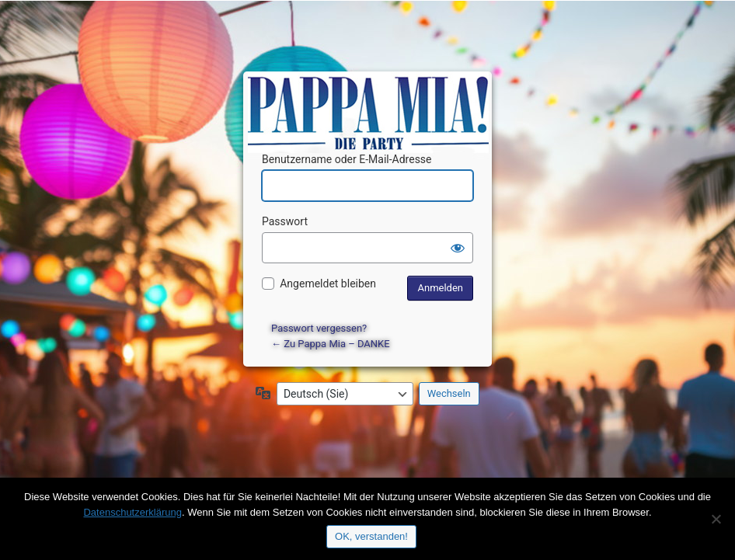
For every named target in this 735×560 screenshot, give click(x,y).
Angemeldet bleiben (328, 283)
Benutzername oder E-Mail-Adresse (347, 159)
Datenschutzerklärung (132, 512)
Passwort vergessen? (319, 328)
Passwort (285, 221)
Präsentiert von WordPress (370, 97)
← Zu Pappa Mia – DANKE (331, 344)
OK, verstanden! (371, 536)
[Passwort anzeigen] (458, 248)
